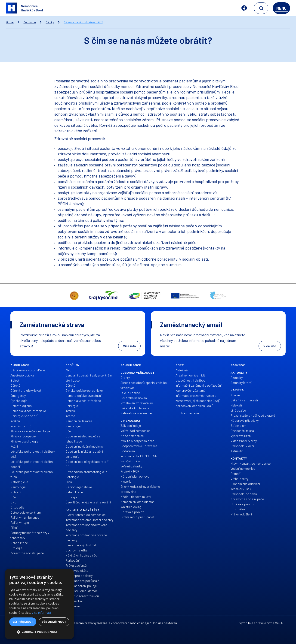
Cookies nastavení (165, 623)
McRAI (279, 623)
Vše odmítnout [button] (54, 622)
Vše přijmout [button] (23, 622)
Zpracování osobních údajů (130, 623)
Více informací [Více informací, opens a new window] (42, 613)
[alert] (39, 604)
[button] (39, 632)
